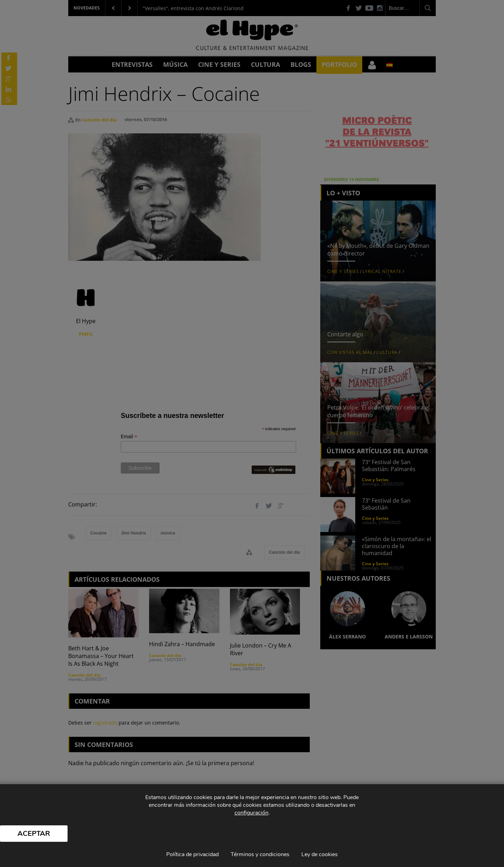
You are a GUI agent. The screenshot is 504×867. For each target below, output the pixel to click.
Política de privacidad (192, 854)
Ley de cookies (320, 854)
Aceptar (34, 834)
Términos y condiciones (260, 854)
